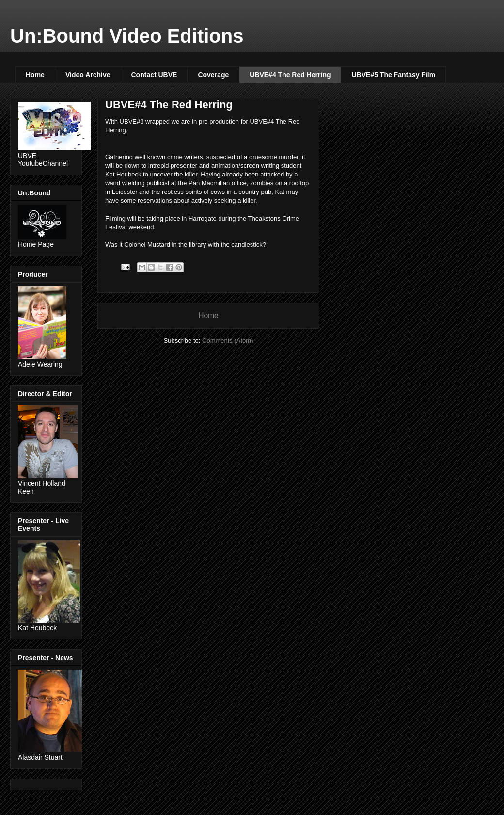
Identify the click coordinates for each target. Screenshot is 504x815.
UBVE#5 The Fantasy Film (393, 75)
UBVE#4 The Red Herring (290, 75)
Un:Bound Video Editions (127, 36)
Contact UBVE (154, 75)
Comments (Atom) (228, 341)
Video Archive (88, 75)
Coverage (213, 75)
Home (35, 75)
